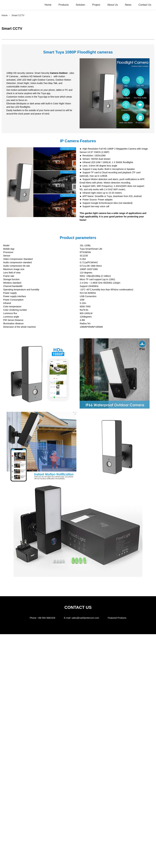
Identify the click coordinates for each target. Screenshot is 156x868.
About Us (113, 5)
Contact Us (145, 5)
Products (64, 5)
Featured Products (117, 618)
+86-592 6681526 (46, 618)
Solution (80, 5)
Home (48, 5)
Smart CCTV (18, 15)
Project (96, 5)
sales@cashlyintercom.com (85, 618)
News (128, 5)
